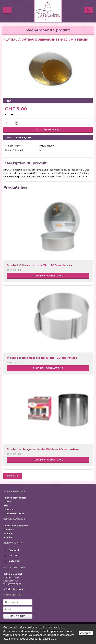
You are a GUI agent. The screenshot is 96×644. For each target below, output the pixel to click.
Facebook (12, 550)
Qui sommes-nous (14, 514)
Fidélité (8, 537)
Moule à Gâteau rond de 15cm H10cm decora (39, 265)
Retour (13, 476)
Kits (6, 506)
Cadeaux (9, 509)
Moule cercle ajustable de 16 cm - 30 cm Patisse (42, 358)
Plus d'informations (48, 276)
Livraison (9, 529)
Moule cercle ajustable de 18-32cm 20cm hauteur (43, 449)
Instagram (12, 561)
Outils (7, 502)
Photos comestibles (15, 498)
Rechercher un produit (48, 30)
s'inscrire (18, 616)
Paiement (9, 533)
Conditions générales (16, 526)
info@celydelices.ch (15, 589)
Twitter (10, 556)
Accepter (86, 633)
